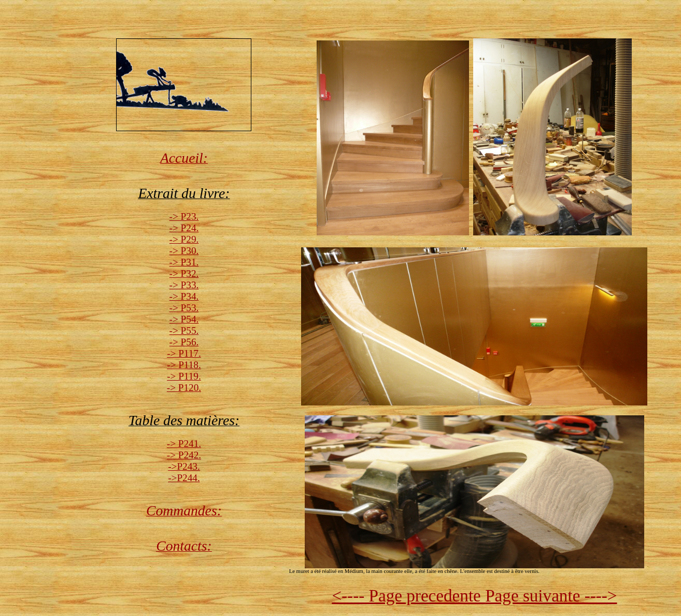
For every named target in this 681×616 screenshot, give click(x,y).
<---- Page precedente (408, 596)
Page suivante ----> (551, 596)
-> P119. (184, 376)
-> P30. (184, 251)
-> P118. (184, 365)
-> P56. (184, 342)
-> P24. (184, 228)
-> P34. (184, 296)
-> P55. (184, 331)
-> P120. (184, 388)
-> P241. (184, 444)
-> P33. (184, 285)
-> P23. (184, 216)
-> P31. (184, 262)
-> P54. (184, 319)
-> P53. (184, 308)
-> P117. (184, 353)
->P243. (184, 466)
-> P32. (184, 274)
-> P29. (184, 239)
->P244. (184, 478)
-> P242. (184, 455)
